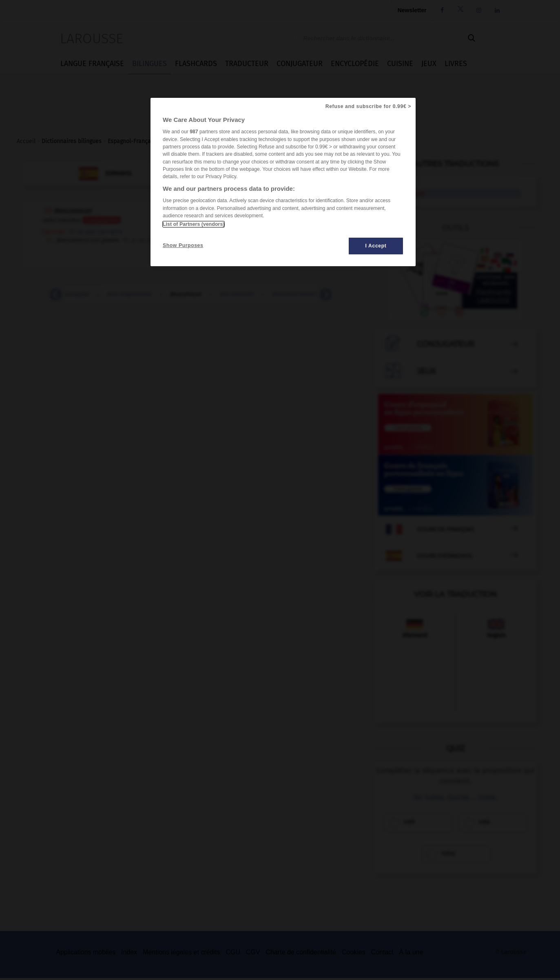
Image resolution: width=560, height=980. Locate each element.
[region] (283, 182)
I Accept (376, 246)
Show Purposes (183, 245)
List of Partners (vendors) (194, 224)
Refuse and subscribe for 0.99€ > (368, 106)
